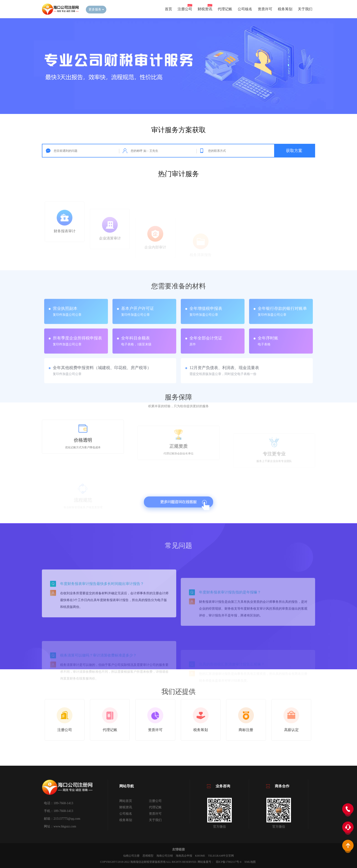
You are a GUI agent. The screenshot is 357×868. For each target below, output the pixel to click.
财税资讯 (205, 9)
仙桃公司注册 (131, 856)
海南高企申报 (184, 856)
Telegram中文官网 (221, 856)
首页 (168, 9)
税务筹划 (285, 9)
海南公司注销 (165, 856)
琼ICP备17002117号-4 (229, 862)
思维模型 (148, 856)
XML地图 (250, 862)
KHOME (200, 856)
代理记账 (225, 9)
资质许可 (265, 9)
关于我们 (305, 9)
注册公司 (185, 9)
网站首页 (126, 801)
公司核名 (245, 9)
